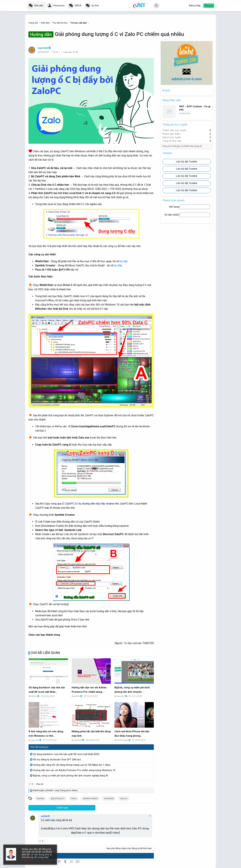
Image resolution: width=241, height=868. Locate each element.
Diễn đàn (39, 6)
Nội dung (175, 207)
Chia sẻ (40, 784)
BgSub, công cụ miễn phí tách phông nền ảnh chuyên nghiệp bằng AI (71, 776)
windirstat (109, 798)
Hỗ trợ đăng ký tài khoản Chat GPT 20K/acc (57, 760)
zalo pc (124, 798)
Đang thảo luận (172, 100)
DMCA (78, 6)
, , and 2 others (55, 790)
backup (41, 798)
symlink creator (90, 798)
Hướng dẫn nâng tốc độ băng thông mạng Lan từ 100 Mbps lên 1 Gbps (72, 765)
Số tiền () (172, 215)
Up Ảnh (95, 6)
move (74, 798)
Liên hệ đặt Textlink (187, 162)
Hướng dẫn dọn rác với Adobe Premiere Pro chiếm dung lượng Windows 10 (74, 770)
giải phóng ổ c (58, 798)
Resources (59, 6)
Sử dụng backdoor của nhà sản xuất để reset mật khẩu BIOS (66, 754)
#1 (150, 816)
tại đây (124, 261)
